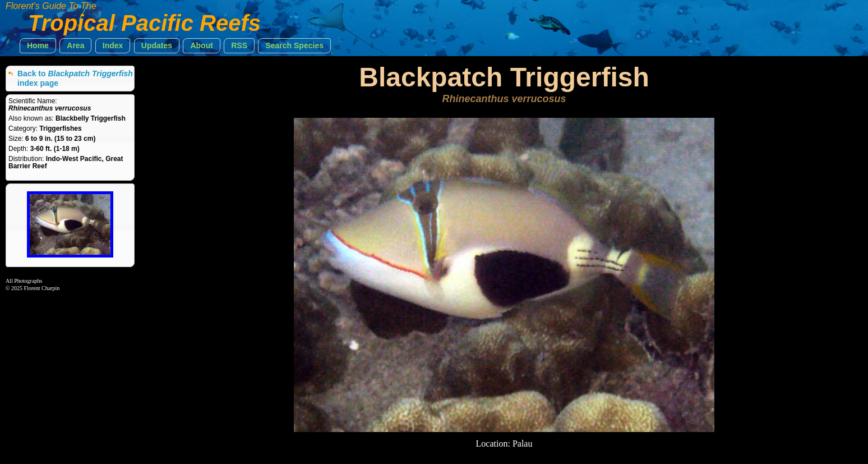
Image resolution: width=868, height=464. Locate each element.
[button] (38, 46)
